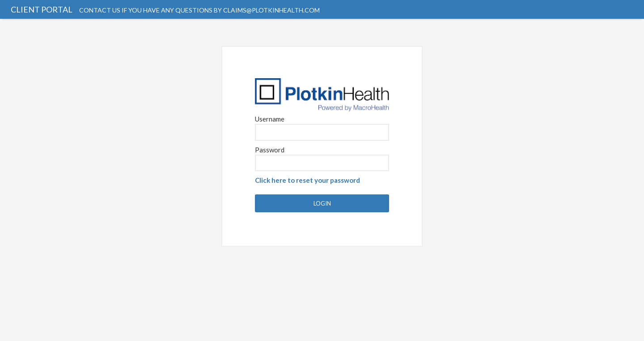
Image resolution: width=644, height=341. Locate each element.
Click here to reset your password (307, 180)
